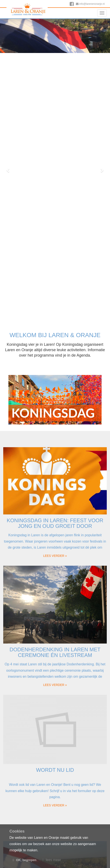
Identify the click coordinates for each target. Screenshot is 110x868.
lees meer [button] (52, 860)
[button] (8, 170)
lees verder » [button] (55, 556)
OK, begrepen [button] (25, 860)
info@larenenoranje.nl (90, 4)
